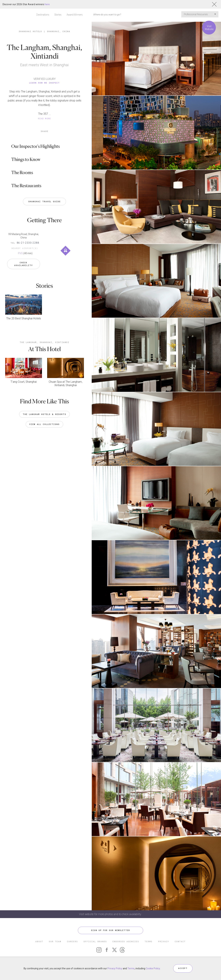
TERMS (149, 941)
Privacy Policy (115, 968)
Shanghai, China (59, 31)
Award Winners (75, 15)
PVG (20, 253)
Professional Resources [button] (200, 14)
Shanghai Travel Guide (44, 201)
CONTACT (180, 941)
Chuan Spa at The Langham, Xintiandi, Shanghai (66, 383)
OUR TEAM (55, 941)
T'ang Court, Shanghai (24, 382)
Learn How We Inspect (44, 83)
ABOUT (39, 941)
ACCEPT (183, 968)
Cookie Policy (153, 968)
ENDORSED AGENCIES (126, 941)
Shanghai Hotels (30, 31)
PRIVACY (164, 941)
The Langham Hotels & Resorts (44, 414)
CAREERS (72, 941)
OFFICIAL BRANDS (95, 941)
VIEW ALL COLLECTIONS (44, 424)
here (47, 4)
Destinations (43, 15)
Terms (131, 968)
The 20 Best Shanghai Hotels (24, 318)
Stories (58, 15)
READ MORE (45, 118)
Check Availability (24, 264)
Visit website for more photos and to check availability (110, 914)
